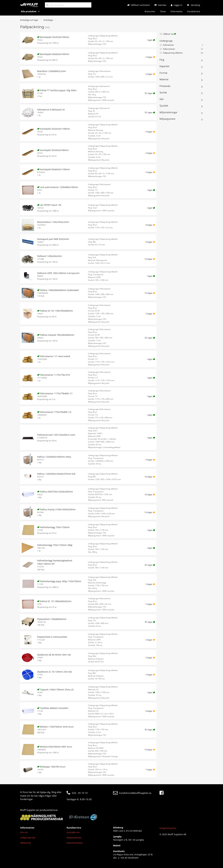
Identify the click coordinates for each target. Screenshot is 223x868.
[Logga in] (177, 5)
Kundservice (194, 11)
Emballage (48, 20)
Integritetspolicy (168, 828)
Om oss (24, 832)
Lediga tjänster (28, 838)
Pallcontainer (181, 49)
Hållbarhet (26, 843)
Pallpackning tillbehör (181, 53)
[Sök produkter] (68, 5)
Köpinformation (75, 843)
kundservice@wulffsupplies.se (132, 793)
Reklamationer (74, 838)
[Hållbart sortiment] (139, 5)
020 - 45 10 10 (77, 793)
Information (176, 11)
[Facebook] (162, 793)
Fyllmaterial (181, 45)
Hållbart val (168, 34)
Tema (163, 11)
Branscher (150, 11)
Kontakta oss (73, 832)
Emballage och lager (29, 20)
